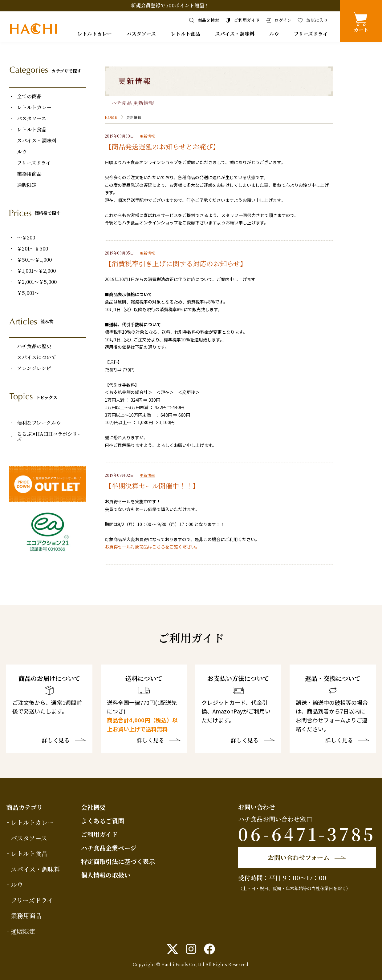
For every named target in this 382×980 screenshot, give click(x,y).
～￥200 (26, 238)
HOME (111, 117)
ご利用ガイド (99, 834)
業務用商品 (29, 174)
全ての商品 (29, 96)
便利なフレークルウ (39, 423)
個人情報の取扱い (106, 875)
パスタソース (141, 34)
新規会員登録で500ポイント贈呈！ (170, 5)
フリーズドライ (311, 34)
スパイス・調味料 (235, 34)
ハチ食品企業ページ (109, 848)
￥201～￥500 (33, 249)
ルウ (274, 34)
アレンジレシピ (34, 368)
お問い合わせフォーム (299, 857)
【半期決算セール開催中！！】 (152, 486)
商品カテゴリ (24, 807)
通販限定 (27, 185)
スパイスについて (37, 357)
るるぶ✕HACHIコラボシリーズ (50, 436)
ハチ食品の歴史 (34, 346)
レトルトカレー (95, 34)
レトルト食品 (185, 34)
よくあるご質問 (103, 821)
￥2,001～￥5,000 (37, 282)
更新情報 (147, 136)
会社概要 (93, 807)
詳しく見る (56, 741)
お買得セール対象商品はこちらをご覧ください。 (152, 547)
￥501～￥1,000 (34, 260)
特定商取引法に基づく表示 (118, 861)
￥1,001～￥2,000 (36, 271)
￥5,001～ (28, 293)
